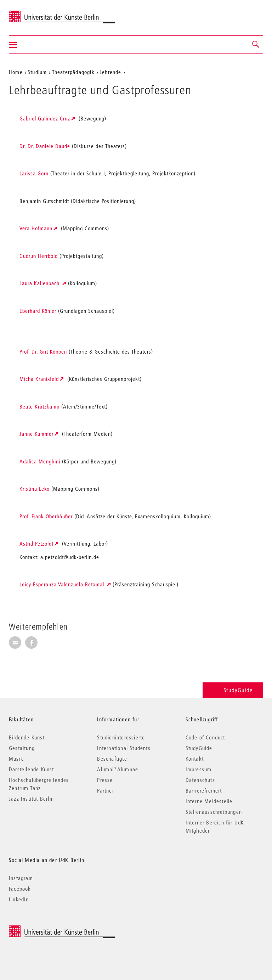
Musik (16, 759)
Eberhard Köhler (38, 311)
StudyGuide (233, 690)
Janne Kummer (36, 434)
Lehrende (110, 72)
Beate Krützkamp (39, 406)
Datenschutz (200, 780)
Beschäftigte (112, 759)
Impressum (199, 769)
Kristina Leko (35, 489)
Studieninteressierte (121, 737)
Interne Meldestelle (209, 801)
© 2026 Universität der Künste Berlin (46, 929)
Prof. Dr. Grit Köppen (43, 351)
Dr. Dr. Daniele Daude (45, 146)
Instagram (21, 878)
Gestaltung (22, 748)
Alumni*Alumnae (118, 769)
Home (16, 72)
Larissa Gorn (35, 173)
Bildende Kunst (27, 737)
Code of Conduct (205, 737)
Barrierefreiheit (204, 790)
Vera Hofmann (36, 228)
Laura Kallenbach (40, 283)
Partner (105, 790)
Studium (37, 72)
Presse (105, 780)
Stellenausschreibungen (214, 812)
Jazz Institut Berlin (31, 799)
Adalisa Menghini (40, 461)
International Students (124, 748)
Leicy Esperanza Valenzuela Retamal (63, 584)
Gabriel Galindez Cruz (45, 118)
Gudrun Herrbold (39, 256)
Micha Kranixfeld (39, 379)
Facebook (20, 889)
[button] (256, 45)
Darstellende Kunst (32, 769)
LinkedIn (19, 899)
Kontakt (195, 759)
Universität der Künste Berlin (37, 13)
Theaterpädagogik (73, 72)
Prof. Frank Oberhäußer (46, 516)
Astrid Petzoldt (36, 543)
